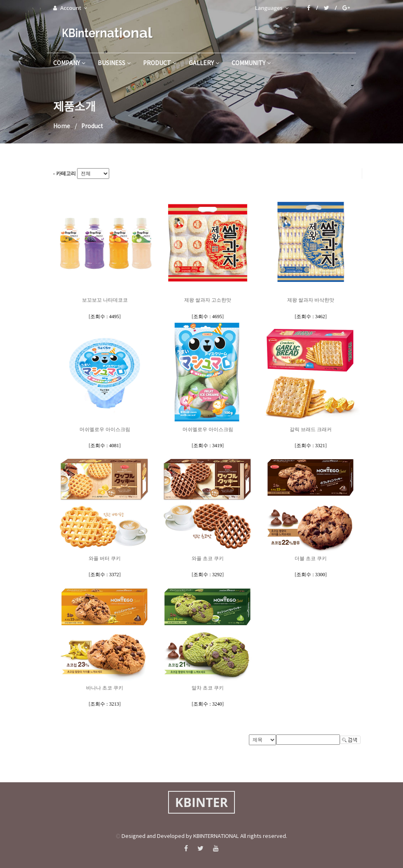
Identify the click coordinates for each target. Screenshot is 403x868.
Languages (272, 8)
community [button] (251, 63)
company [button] (69, 63)
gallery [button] (204, 63)
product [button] (160, 63)
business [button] (114, 63)
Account (70, 8)
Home (62, 127)
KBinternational (106, 33)
